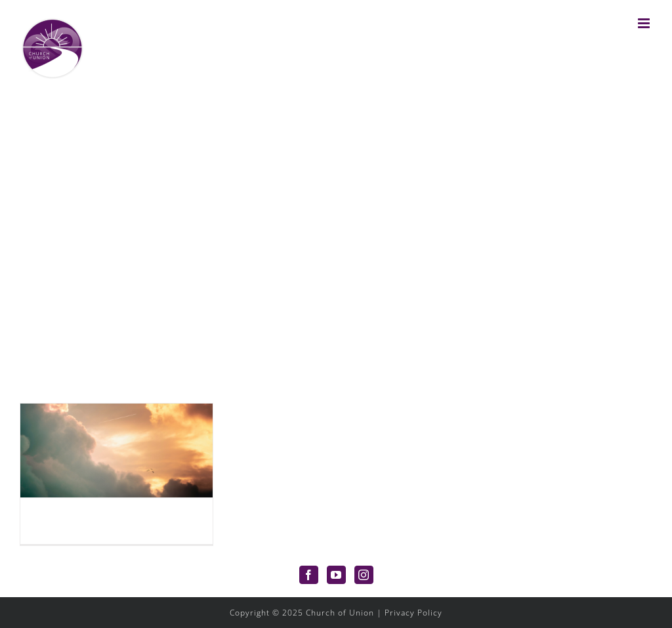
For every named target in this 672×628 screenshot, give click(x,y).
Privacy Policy (413, 613)
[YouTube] (336, 575)
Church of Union (340, 613)
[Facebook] (309, 575)
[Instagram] (364, 575)
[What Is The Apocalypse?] (116, 450)
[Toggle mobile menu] (645, 23)
